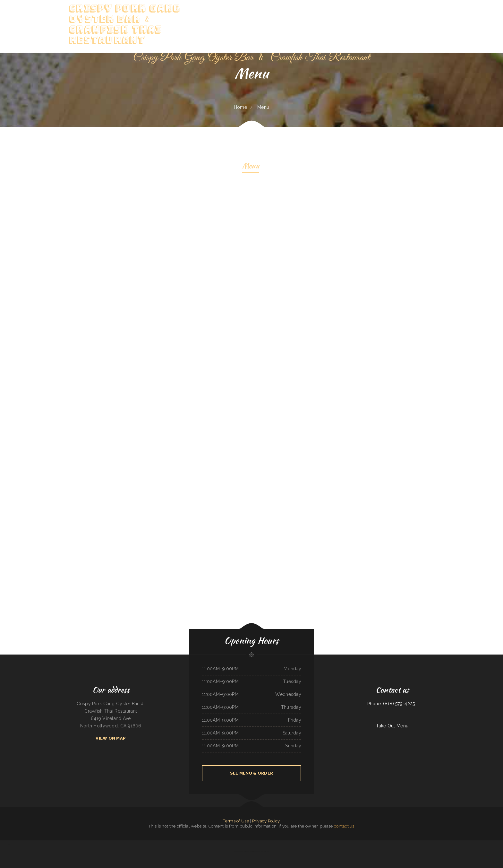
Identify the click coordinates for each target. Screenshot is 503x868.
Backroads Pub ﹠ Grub (39, 844)
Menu (251, 167)
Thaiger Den (15, 844)
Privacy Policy (266, 821)
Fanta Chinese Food (224, 844)
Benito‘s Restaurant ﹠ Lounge (150, 844)
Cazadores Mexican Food (196, 844)
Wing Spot (247, 844)
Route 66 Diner (216, 844)
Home (240, 107)
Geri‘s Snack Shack (301, 844)
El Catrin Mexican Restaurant (392, 844)
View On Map (111, 738)
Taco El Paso (340, 844)
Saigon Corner (188, 844)
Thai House (317, 844)
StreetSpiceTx (479, 844)
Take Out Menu (392, 726)
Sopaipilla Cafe (165, 844)
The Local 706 (294, 844)
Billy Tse (335, 844)
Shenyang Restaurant (471, 844)
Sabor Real (447, 844)
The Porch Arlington (486, 844)
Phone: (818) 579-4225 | (392, 704)
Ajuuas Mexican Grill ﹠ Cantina (65, 844)
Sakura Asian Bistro (140, 844)
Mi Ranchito (236, 851)
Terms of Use (236, 821)
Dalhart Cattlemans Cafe (234, 844)
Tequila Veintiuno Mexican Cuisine (78, 844)
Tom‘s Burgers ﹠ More (360, 844)
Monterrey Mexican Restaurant (105, 844)
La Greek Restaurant (259, 844)
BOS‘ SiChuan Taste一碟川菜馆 (6, 844)
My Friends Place (462, 844)
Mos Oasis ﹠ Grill (454, 844)
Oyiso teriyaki (47, 844)
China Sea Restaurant (440, 844)
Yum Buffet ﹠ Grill (94, 844)
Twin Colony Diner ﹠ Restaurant (417, 844)
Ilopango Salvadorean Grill (207, 844)
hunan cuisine (311, 844)
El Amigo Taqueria (126, 844)
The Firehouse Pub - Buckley (496, 844)
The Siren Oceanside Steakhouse (256, 851)
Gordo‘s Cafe (266, 851)
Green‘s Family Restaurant (244, 851)
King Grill (252, 844)
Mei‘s (306, 844)
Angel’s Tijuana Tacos (381, 844)
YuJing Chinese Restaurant (117, 844)
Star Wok (87, 844)
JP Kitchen (242, 844)
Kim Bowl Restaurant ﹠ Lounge (326, 844)
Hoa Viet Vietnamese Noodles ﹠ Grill (177, 844)
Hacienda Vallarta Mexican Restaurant (26, 844)
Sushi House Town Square (430, 844)
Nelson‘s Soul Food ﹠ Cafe (284, 844)
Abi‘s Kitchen (159, 844)
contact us (344, 826)
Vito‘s (265, 844)
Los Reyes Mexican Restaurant (404, 844)
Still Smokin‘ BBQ (54, 844)
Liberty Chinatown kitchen (371, 844)
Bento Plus (133, 844)
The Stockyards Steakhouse (349, 844)
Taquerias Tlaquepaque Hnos (272, 844)
